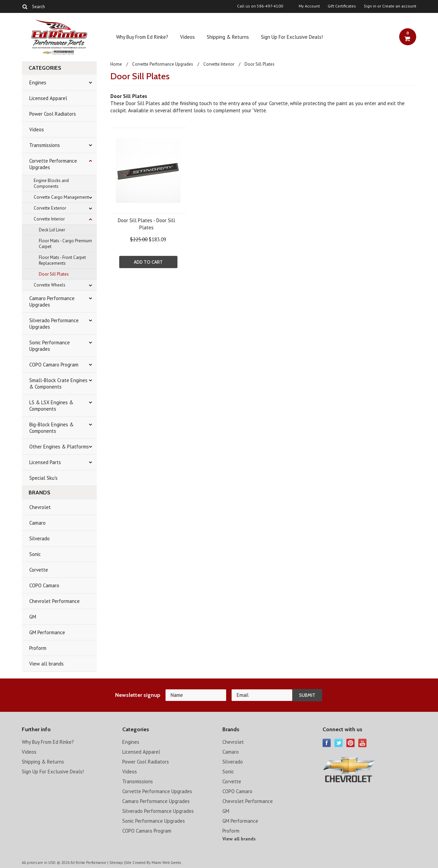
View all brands (46, 664)
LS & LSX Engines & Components (51, 406)
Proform (38, 648)
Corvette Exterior (50, 208)
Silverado (40, 538)
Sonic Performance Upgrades (50, 346)
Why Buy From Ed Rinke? (142, 37)
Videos (187, 37)
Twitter (339, 743)
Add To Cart (148, 262)
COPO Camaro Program (54, 365)
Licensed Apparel (48, 98)
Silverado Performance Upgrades (54, 324)
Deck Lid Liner (52, 230)
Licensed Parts (45, 462)
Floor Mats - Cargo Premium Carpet (65, 244)
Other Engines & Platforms (59, 447)
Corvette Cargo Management (61, 197)
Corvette (39, 570)
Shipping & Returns (228, 37)
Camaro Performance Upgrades (52, 301)
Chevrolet (40, 507)
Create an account (399, 6)
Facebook (327, 743)
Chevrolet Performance (54, 601)
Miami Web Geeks (166, 863)
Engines (38, 83)
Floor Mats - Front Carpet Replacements (62, 260)
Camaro (37, 523)
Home (116, 64)
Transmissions (45, 145)
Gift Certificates (342, 6)
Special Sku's (43, 478)
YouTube (363, 743)
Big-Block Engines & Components (51, 428)
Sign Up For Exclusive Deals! (292, 37)
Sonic (35, 554)
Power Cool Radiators (53, 114)
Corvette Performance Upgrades (53, 164)
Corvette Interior (49, 219)
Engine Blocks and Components (51, 183)
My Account (309, 6)
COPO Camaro (44, 585)
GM (33, 617)
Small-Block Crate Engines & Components (58, 383)
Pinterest (351, 743)
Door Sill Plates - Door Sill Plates (146, 224)
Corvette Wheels (50, 285)
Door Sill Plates (54, 274)
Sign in (370, 6)
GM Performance (47, 632)
